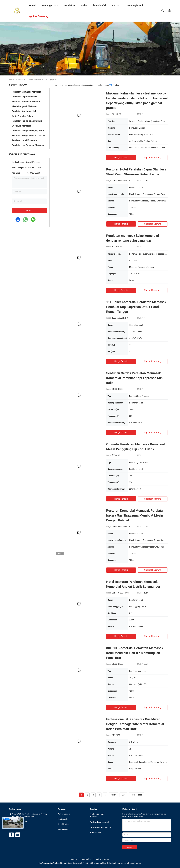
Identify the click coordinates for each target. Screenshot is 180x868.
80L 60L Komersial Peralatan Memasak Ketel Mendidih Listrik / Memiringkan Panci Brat (135, 653)
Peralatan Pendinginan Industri (27, 121)
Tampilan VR (100, 5)
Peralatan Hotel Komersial (25, 140)
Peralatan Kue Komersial (24, 111)
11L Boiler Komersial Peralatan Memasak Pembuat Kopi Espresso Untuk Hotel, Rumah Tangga (136, 307)
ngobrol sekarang (153, 158)
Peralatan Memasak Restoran (26, 102)
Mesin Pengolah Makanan (24, 106)
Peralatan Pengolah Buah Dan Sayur (29, 136)
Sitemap (74, 859)
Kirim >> (130, 847)
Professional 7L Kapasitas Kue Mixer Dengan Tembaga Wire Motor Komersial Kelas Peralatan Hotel (135, 724)
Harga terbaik (121, 158)
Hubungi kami (63, 829)
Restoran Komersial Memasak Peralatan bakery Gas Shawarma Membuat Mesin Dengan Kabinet (135, 515)
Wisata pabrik (63, 819)
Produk (21, 79)
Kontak (29, 210)
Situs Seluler (87, 859)
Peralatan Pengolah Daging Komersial (29, 131)
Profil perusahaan (64, 814)
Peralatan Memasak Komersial (27, 92)
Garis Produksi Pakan (22, 116)
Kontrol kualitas (63, 824)
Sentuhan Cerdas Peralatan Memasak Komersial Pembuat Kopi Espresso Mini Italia (135, 378)
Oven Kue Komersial (22, 126)
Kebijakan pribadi (103, 859)
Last (123, 795)
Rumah (12, 79)
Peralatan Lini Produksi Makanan (28, 145)
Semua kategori (96, 833)
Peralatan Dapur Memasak (25, 97)
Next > (113, 795)
